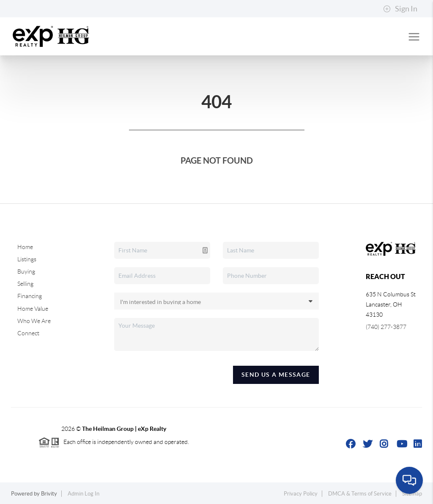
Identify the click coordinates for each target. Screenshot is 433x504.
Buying (26, 271)
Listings (27, 259)
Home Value (33, 309)
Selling (25, 284)
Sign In (400, 9)
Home (25, 247)
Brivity (49, 494)
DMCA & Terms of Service (360, 494)
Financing (30, 296)
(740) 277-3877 (386, 327)
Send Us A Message (276, 375)
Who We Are (34, 321)
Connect (28, 333)
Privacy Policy (301, 494)
